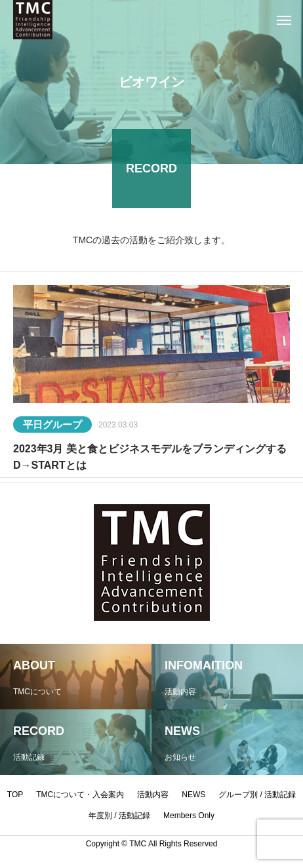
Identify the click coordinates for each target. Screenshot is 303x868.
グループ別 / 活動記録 (257, 795)
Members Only (189, 816)
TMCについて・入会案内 (80, 795)
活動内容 (153, 795)
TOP (15, 795)
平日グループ (52, 427)
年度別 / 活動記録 (119, 816)
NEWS (193, 795)
